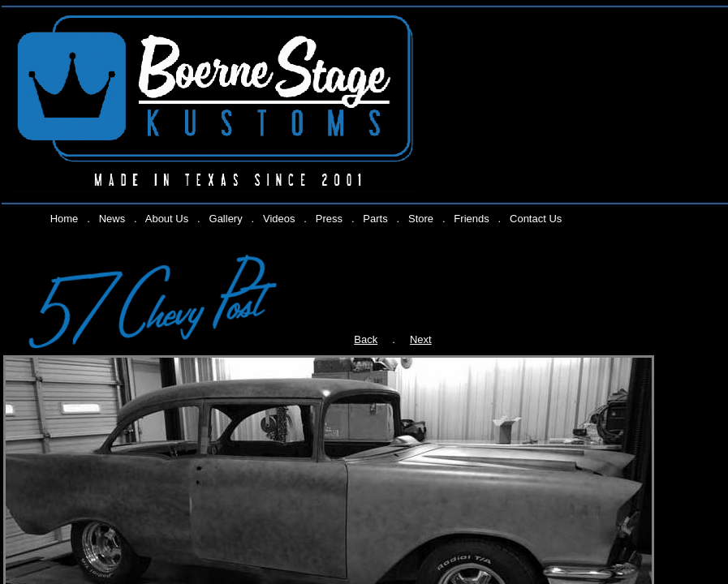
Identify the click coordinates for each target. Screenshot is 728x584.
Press (329, 219)
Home (65, 219)
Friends (471, 219)
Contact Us (536, 219)
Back (366, 339)
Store (421, 219)
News (112, 219)
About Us (167, 219)
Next (421, 339)
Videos (279, 219)
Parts (375, 219)
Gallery (226, 219)
